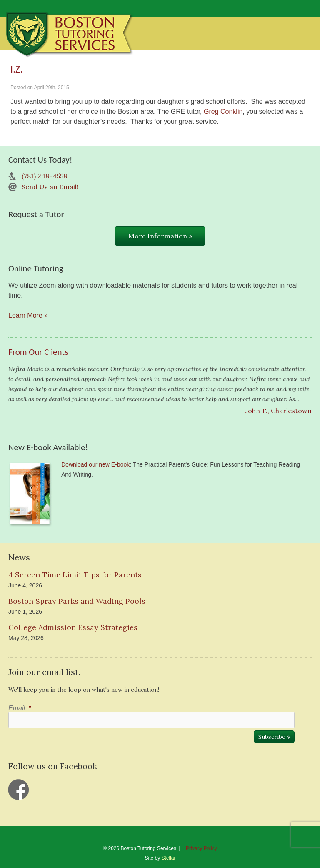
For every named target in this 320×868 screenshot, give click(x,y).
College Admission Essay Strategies (73, 627)
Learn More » (28, 315)
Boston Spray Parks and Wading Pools (77, 601)
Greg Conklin (223, 112)
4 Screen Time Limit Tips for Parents (75, 575)
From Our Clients (38, 352)
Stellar (169, 858)
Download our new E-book (95, 464)
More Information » (160, 236)
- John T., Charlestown (276, 411)
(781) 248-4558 (44, 176)
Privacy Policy (201, 848)
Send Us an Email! (50, 187)
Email (20, 708)
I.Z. (16, 69)
